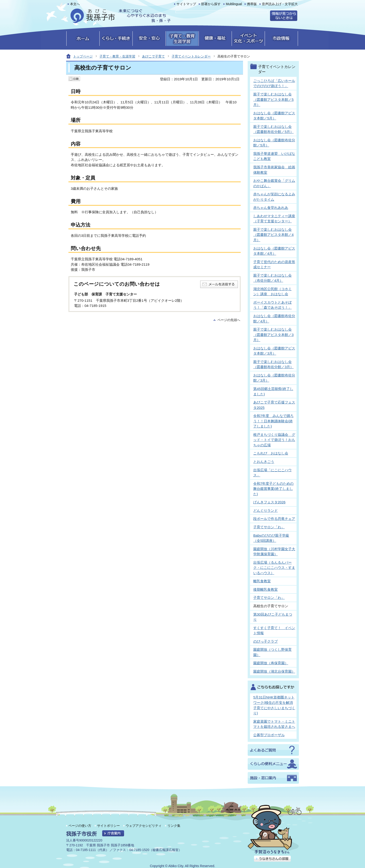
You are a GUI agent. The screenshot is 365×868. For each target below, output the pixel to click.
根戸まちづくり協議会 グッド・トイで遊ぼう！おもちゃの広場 (274, 440)
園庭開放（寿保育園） (271, 663)
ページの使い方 (80, 826)
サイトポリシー (108, 826)
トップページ (83, 56)
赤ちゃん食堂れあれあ (271, 208)
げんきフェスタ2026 (269, 502)
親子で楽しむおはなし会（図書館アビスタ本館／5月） (273, 99)
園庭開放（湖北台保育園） (274, 671)
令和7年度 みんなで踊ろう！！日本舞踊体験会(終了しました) (273, 421)
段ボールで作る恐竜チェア (274, 519)
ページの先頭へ (229, 320)
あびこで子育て (153, 56)
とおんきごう (264, 462)
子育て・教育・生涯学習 (117, 56)
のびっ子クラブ (265, 641)
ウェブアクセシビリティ (144, 826)
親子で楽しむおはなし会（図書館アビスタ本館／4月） (273, 235)
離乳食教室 (262, 581)
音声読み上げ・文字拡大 (280, 4)
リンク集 (174, 826)
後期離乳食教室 (265, 589)
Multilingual (234, 4)
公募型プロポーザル (269, 735)
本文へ (75, 4)
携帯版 (252, 4)
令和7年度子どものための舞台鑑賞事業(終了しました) (273, 489)
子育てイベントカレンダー (191, 56)
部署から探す (211, 4)
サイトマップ (186, 4)
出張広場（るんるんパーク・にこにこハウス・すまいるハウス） (274, 568)
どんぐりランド (265, 510)
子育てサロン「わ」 (269, 527)
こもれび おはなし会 (271, 453)
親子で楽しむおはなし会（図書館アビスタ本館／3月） (273, 335)
